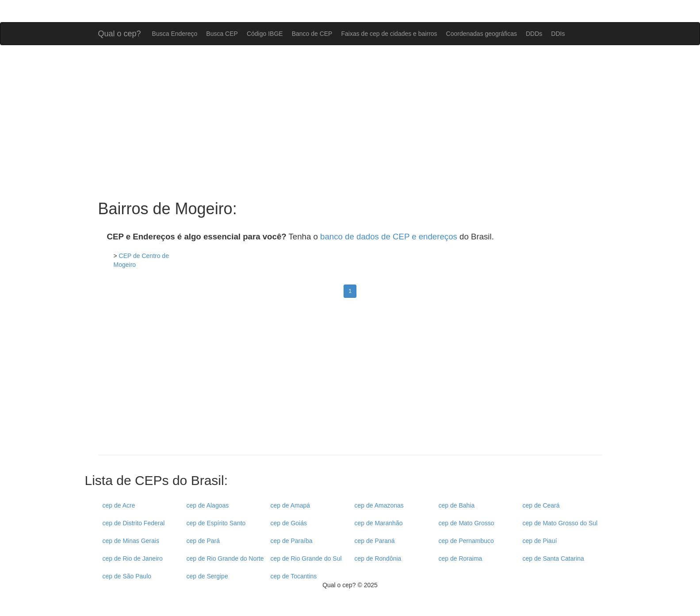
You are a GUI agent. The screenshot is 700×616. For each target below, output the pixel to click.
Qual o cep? (120, 33)
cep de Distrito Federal (134, 523)
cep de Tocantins (294, 576)
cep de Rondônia (378, 558)
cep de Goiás (289, 523)
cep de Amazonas (379, 505)
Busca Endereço (175, 34)
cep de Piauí (540, 541)
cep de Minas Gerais (131, 541)
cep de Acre (119, 505)
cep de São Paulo (127, 576)
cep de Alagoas (208, 505)
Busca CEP (222, 34)
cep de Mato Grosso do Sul (560, 523)
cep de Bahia (457, 505)
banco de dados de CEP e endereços (389, 237)
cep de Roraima (461, 558)
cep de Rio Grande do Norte (225, 558)
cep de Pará (203, 541)
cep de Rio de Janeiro (133, 558)
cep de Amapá (291, 505)
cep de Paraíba (292, 541)
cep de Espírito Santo (216, 523)
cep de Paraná (375, 541)
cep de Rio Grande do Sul (306, 558)
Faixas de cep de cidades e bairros (389, 34)
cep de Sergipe (207, 576)
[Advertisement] (350, 123)
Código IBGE (265, 34)
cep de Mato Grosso (467, 523)
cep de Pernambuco (466, 541)
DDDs (534, 34)
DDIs (558, 34)
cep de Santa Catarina (553, 558)
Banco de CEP (312, 34)
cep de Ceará (541, 505)
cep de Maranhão (379, 523)
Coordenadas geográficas (482, 34)
